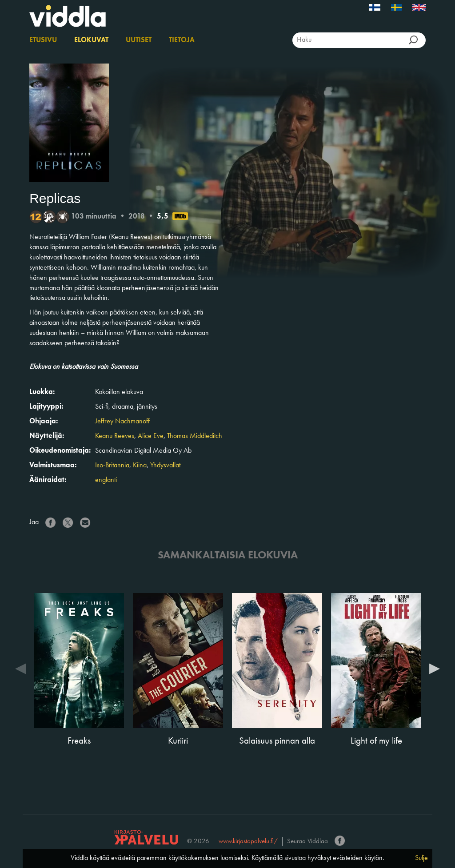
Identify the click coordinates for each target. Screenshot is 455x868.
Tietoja (182, 40)
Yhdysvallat (165, 466)
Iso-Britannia (112, 466)
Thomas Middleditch (195, 436)
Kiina (140, 466)
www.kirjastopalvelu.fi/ (248, 842)
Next (435, 668)
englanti (106, 480)
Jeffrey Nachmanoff (122, 422)
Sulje (421, 858)
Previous (20, 668)
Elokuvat (91, 40)
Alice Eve (151, 436)
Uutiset (139, 40)
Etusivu (43, 40)
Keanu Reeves (115, 436)
